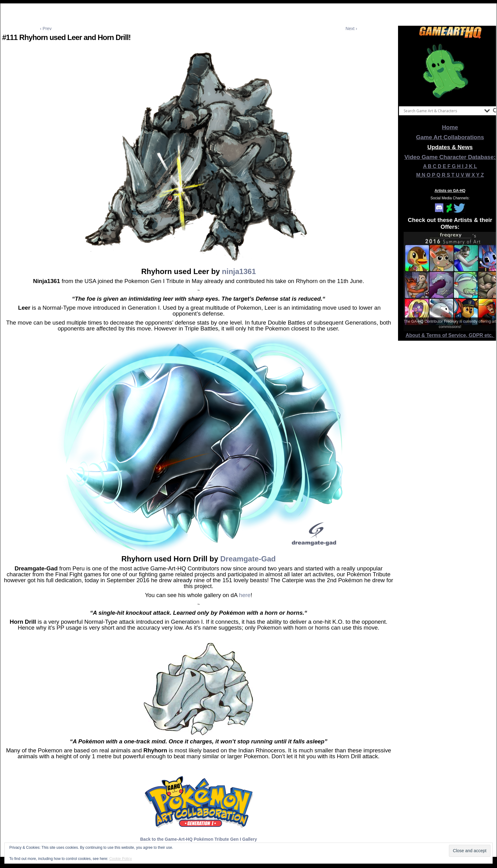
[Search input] (442, 111)
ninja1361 (239, 271)
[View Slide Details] (450, 71)
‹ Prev (46, 29)
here (245, 595)
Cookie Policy (121, 859)
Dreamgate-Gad (248, 559)
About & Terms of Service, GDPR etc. (450, 335)
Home (450, 127)
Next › (351, 29)
